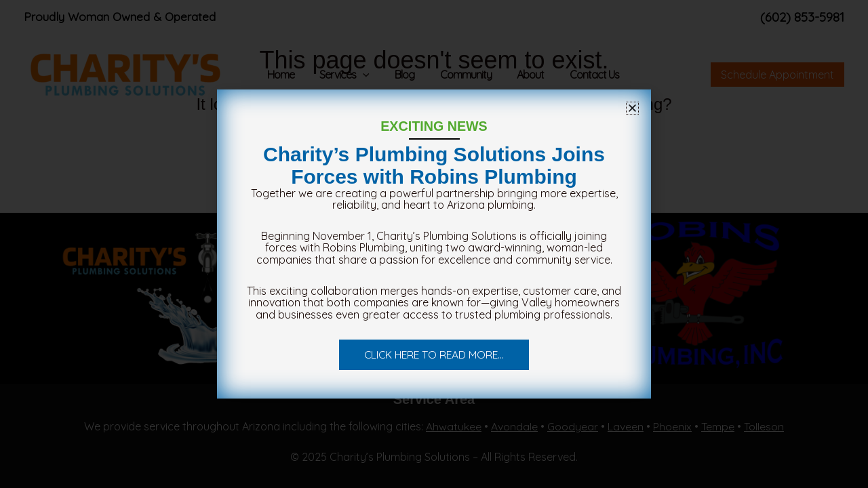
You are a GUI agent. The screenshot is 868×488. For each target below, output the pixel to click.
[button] (632, 108)
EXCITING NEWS (434, 126)
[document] (434, 244)
